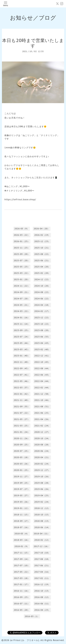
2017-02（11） (42, 578)
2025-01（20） (22, 279)
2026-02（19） (42, 235)
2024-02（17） (42, 311)
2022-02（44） (42, 388)
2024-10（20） (42, 286)
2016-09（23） (22, 597)
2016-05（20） (22, 610)
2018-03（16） (22, 540)
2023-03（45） (22, 349)
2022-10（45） (42, 362)
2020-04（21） (42, 457)
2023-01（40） (22, 356)
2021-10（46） (42, 400)
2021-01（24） (22, 432)
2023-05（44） (22, 343)
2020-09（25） (22, 445)
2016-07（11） (22, 604)
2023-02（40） (42, 349)
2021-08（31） (42, 407)
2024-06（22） (42, 299)
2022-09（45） (22, 368)
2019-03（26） (22, 502)
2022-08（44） (42, 368)
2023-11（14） (22, 324)
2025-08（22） (42, 254)
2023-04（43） (42, 343)
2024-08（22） (42, 292)
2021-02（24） (42, 426)
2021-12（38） (42, 394)
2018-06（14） (42, 527)
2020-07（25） (22, 451)
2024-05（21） (22, 305)
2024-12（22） (42, 279)
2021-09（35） (22, 407)
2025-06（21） (42, 261)
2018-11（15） (22, 515)
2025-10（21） (42, 248)
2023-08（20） (42, 330)
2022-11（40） (22, 362)
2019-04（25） (42, 495)
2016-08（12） (42, 597)
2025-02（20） (42, 273)
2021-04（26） (42, 419)
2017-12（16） (42, 546)
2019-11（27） (22, 477)
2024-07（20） (22, 299)
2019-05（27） (22, 495)
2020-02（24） (42, 464)
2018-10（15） (42, 515)
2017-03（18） (22, 578)
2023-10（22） (42, 324)
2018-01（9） (22, 546)
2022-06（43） (42, 375)
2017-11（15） (22, 553)
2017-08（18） (42, 559)
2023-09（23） (22, 330)
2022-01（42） (22, 394)
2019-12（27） (42, 470)
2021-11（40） (22, 400)
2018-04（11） (42, 534)
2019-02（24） (42, 502)
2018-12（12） (42, 508)
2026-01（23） (22, 241)
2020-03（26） (22, 464)
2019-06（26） (42, 489)
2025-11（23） (22, 248)
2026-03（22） (22, 235)
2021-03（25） (22, 426)
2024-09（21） (22, 292)
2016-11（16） (22, 591)
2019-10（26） (42, 477)
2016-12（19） (42, 584)
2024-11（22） (22, 286)
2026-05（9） (22, 229)
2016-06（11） (42, 604)
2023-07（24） (22, 337)
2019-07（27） (22, 489)
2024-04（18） (42, 305)
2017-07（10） (22, 565)
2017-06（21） (42, 565)
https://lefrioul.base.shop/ (20, 199)
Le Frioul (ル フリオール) (25, 640)
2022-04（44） (42, 381)
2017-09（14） (22, 559)
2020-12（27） (42, 432)
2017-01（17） (22, 584)
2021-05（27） (22, 419)
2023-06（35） (42, 337)
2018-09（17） (22, 521)
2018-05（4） (22, 534)
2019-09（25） (22, 483)
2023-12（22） (42, 318)
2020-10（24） (42, 438)
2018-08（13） (42, 521)
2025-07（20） (22, 261)
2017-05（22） (22, 572)
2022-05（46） (22, 381)
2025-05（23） (22, 267)
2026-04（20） (42, 229)
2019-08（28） (42, 483)
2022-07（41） (22, 375)
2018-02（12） (42, 540)
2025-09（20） (22, 254)
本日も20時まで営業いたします (33, 43)
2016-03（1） (32, 616)
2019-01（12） (22, 508)
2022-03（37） (22, 388)
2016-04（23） (42, 610)
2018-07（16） (22, 527)
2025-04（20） (42, 267)
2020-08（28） (42, 445)
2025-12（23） (42, 241)
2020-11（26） (22, 438)
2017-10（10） (42, 553)
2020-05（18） (22, 457)
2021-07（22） (22, 413)
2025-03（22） (22, 273)
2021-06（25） (42, 413)
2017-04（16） (42, 572)
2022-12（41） (42, 356)
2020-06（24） (42, 451)
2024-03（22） (22, 311)
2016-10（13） (42, 591)
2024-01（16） (22, 318)
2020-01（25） (22, 470)
